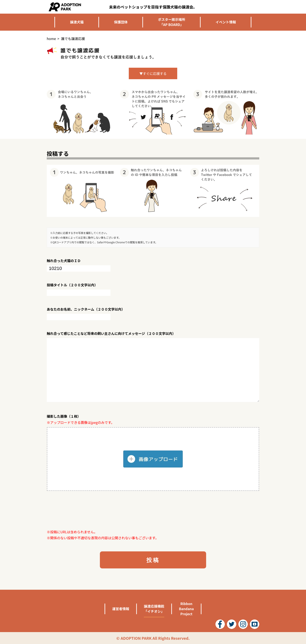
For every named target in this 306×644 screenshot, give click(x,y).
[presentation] (79, 510)
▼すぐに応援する (153, 73)
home (51, 39)
